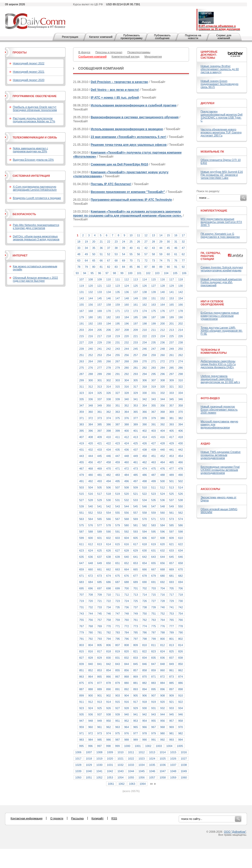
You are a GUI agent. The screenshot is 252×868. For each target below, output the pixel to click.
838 (180, 658)
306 (144, 380)
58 (153, 254)
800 (163, 639)
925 (100, 708)
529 (100, 500)
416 (163, 437)
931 (153, 708)
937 (100, 714)
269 (136, 361)
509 (136, 487)
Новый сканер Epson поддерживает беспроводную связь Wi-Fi (219, 84)
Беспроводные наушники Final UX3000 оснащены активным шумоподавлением (220, 470)
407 (81, 437)
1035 (152, 765)
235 (153, 342)
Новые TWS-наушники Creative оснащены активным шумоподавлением (221, 455)
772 (127, 626)
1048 (173, 771)
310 (180, 380)
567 (117, 519)
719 (81, 601)
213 (171, 330)
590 (109, 532)
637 (100, 557)
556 (127, 513)
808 (127, 645)
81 (101, 267)
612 (90, 544)
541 (100, 506)
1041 (99, 771)
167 (81, 311)
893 (136, 689)
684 (90, 582)
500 (163, 481)
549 (171, 506)
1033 (131, 765)
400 (127, 431)
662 (109, 569)
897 (171, 689)
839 (81, 664)
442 (180, 450)
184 (127, 317)
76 (176, 261)
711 (117, 595)
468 (90, 469)
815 (81, 651)
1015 (173, 752)
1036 (163, 765)
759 (117, 620)
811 (153, 645)
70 (131, 261)
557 (136, 513)
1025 (163, 759)
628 (127, 551)
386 (109, 424)
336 (90, 399)
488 (163, 475)
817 (100, 651)
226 (180, 336)
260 (163, 355)
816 (90, 651)
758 (109, 620)
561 (171, 513)
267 (117, 361)
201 (171, 324)
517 (100, 494)
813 (171, 645)
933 (171, 708)
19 (86, 242)
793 (100, 639)
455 (81, 462)
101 (139, 273)
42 (146, 248)
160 (127, 305)
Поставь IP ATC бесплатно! (111, 184)
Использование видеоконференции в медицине (127, 129)
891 (117, 689)
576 (90, 525)
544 (127, 506)
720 (90, 601)
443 (81, 456)
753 (171, 614)
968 (163, 727)
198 (144, 324)
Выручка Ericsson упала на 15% (33, 160)
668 (163, 569)
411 (117, 437)
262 (180, 355)
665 (136, 569)
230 (109, 342)
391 (153, 424)
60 (168, 254)
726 (144, 601)
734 (109, 607)
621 (171, 544)
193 (100, 324)
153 (171, 298)
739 (153, 607)
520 (127, 494)
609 (171, 538)
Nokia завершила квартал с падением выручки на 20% (30, 150)
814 (180, 645)
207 (117, 330)
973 (100, 733)
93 (77, 273)
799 (153, 639)
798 (144, 639)
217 (100, 336)
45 (168, 248)
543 (117, 506)
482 (109, 475)
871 (153, 677)
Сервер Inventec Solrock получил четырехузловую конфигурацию (222, 269)
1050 (78, 777)
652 (127, 563)
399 (117, 431)
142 (180, 292)
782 (109, 632)
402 (144, 431)
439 (153, 450)
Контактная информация (26, 818)
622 (180, 544)
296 (163, 374)
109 (100, 279)
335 (81, 399)
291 (117, 374)
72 (146, 261)
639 (117, 557)
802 (180, 639)
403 (153, 431)
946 (180, 714)
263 (81, 361)
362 (109, 412)
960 (90, 727)
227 (81, 342)
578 (109, 525)
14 (161, 235)
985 (100, 740)
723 (117, 601)
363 (117, 412)
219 (117, 336)
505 (100, 487)
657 (171, 563)
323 (81, 393)
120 (90, 286)
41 (138, 248)
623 (81, 551)
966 (144, 727)
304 (127, 380)
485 (136, 475)
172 (127, 311)
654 (144, 563)
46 (176, 248)
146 (109, 298)
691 (153, 582)
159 (117, 305)
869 (136, 677)
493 (100, 481)
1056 (142, 777)
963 (117, 727)
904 (127, 696)
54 (123, 254)
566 (109, 519)
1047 (163, 771)
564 (90, 519)
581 (136, 525)
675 (117, 576)
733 (100, 607)
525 (171, 494)
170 (109, 311)
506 (109, 487)
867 (117, 677)
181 (100, 317)
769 (100, 626)
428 (163, 443)
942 (144, 714)
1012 (142, 752)
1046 (152, 771)
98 (114, 273)
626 (109, 551)
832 (127, 658)
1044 (131, 771)
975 (117, 733)
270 (144, 361)
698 (109, 588)
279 (117, 368)
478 (180, 469)
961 (100, 727)
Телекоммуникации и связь (35, 137)
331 (153, 393)
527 (81, 500)
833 (136, 658)
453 (171, 456)
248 (163, 349)
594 (144, 532)
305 (136, 380)
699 (117, 588)
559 (153, 513)
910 (180, 696)
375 (117, 418)
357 (171, 406)
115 (153, 279)
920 (163, 702)
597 (171, 532)
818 (109, 651)
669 (171, 569)
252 (90, 355)
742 (180, 607)
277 (100, 368)
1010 (120, 752)
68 (116, 261)
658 (180, 563)
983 (81, 740)
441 (171, 450)
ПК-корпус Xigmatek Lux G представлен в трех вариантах (220, 235)
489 (171, 475)
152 (163, 298)
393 (171, 424)
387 (117, 424)
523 (153, 494)
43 (153, 248)
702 (144, 588)
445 (100, 456)
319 (153, 387)
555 (117, 513)
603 (117, 538)
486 (144, 475)
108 (90, 279)
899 (81, 696)
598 (180, 532)
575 (81, 525)
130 (180, 286)
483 (117, 475)
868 (127, 677)
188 (163, 317)
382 (180, 418)
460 (127, 462)
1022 (131, 759)
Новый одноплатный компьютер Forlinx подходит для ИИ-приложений (221, 282)
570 (144, 519)
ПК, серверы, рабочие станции (211, 256)
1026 (173, 759)
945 (171, 714)
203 (81, 330)
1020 (110, 759)
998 (108, 746)
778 (180, 626)
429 (171, 443)
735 (117, 607)
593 (136, 532)
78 (79, 267)
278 (109, 368)
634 (180, 551)
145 (100, 298)
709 (100, 595)
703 (153, 588)
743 (81, 614)
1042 (110, 771)
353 (136, 406)
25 (131, 242)
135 (117, 292)
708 (90, 595)
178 (180, 311)
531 (117, 500)
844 (127, 664)
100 (130, 273)
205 (100, 330)
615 (117, 544)
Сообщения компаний (101, 68)
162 (144, 305)
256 (127, 355)
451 (153, 456)
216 (90, 336)
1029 (89, 765)
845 (136, 664)
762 (144, 620)
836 (163, 658)
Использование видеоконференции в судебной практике (134, 105)
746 (109, 614)
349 (100, 406)
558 (144, 513)
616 (127, 544)
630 (144, 551)
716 (163, 595)
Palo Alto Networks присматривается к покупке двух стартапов (36, 226)
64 (86, 261)
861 (171, 670)
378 (144, 418)
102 (148, 273)
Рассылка (77, 818)
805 (100, 645)
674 (109, 576)
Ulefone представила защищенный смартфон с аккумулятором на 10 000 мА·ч (220, 379)
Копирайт (98, 818)
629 (136, 551)
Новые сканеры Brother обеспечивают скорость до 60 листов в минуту (220, 69)
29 (161, 242)
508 (127, 487)
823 (153, 651)
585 (171, 525)
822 (144, 651)
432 (90, 450)
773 (136, 626)
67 (109, 261)
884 (163, 683)
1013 (152, 752)
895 (153, 689)
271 (153, 361)
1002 (148, 746)
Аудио (205, 444)
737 (136, 607)
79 (86, 267)
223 (153, 336)
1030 (99, 765)
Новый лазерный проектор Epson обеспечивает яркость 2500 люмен (219, 410)
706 (180, 588)
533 (136, 500)
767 (81, 626)
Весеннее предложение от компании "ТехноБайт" (128, 192)
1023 (142, 759)
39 (123, 248)
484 (127, 475)
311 (81, 387)
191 (81, 324)
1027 (184, 759)
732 (90, 607)
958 (180, 721)
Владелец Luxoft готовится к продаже (37, 198)
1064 (143, 784)
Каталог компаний (101, 37)
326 (109, 393)
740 (163, 607)
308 (163, 380)
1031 (110, 765)
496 (127, 481)
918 (144, 702)
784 (127, 632)
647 (81, 563)
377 (136, 418)
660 (90, 569)
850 (180, 664)
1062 (121, 784)
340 (127, 399)
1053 (110, 777)
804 (90, 645)
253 (100, 355)
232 (127, 342)
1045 (142, 771)
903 (117, 696)
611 (81, 544)
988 (127, 740)
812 (163, 645)
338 (109, 399)
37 (109, 248)
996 (90, 746)
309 (171, 380)
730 (180, 601)
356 (163, 406)
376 (127, 418)
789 (171, 632)
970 (180, 727)
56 (138, 254)
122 (109, 286)
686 (109, 582)
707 (81, 595)
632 (163, 551)
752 (163, 614)
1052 (99, 777)
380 (163, 418)
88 (153, 267)
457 (100, 462)
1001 (138, 746)
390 (144, 424)
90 (168, 267)
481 (100, 475)
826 (180, 651)
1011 (131, 752)
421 (100, 443)
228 (90, 342)
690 (144, 582)
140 (163, 292)
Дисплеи (208, 103)
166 (180, 305)
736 (127, 607)
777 (171, 626)
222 (144, 336)
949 (100, 721)
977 (136, 733)
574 (180, 519)
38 (116, 248)
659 (81, 569)
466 (180, 462)
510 (144, 487)
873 (171, 677)
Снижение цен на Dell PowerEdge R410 (119, 164)
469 (100, 469)
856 (127, 670)
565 (100, 519)
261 (171, 355)
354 (144, 406)
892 (127, 689)
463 (153, 462)
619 (153, 544)
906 (144, 696)
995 (81, 746)
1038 (184, 765)
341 (136, 399)
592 (127, 532)
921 (171, 702)
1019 (99, 759)
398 (109, 431)
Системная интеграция (31, 176)
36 (101, 248)
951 (117, 721)
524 (163, 494)
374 (109, 418)
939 (117, 714)
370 (180, 412)
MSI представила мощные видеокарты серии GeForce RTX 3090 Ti (221, 222)
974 (109, 733)
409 (100, 437)
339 (117, 399)
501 (171, 481)
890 (109, 689)
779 (81, 632)
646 (180, 557)
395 (81, 431)
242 (109, 349)
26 (138, 242)
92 (183, 267)
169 (100, 311)
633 (171, 551)
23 (116, 242)
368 (163, 412)
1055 (131, 777)
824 (163, 651)
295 (153, 374)
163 (153, 305)
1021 (120, 759)
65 (94, 261)
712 (127, 595)
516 (90, 494)
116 (163, 279)
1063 (132, 784)
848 (163, 664)
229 (100, 342)
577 (100, 525)
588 (90, 532)
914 (109, 702)
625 (100, 551)
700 (127, 588)
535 (153, 500)
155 (81, 305)
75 (168, 261)
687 (117, 582)
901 (100, 696)
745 (100, 614)
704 (163, 588)
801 (171, 639)
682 (180, 576)
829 (100, 658)
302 (109, 380)
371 (81, 418)
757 (100, 620)
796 (127, 639)
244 (127, 349)
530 (109, 500)
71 (138, 261)
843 (117, 664)
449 (136, 456)
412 (127, 437)
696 (90, 588)
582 (144, 525)
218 (109, 336)
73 (153, 261)
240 (90, 349)
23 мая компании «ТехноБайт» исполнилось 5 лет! (129, 137)
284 (163, 368)
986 (109, 740)
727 (153, 601)
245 (136, 349)
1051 (89, 777)
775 (153, 626)
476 (163, 469)
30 (168, 242)
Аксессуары (210, 489)
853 (100, 670)
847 (153, 664)
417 (171, 437)
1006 (78, 752)
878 (109, 683)
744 (90, 614)
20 (94, 242)
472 (127, 469)
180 (90, 317)
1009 (110, 752)
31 (176, 242)
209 (136, 330)
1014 (163, 752)
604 (127, 538)
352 (127, 406)
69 (123, 261)
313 (100, 387)
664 (127, 569)
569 (136, 519)
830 (109, 658)
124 (127, 286)
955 (153, 721)
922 (180, 702)
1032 (120, 765)
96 (100, 273)
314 (109, 387)
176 (163, 311)
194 (109, 324)
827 (81, 658)
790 (180, 632)
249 (171, 349)
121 (100, 286)
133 (100, 292)
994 (180, 740)
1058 (163, 777)
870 (144, 677)
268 (127, 361)
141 (171, 292)
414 (144, 437)
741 (171, 607)
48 (79, 254)
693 (171, 582)
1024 (152, 759)
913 (100, 702)
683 (81, 582)
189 (171, 317)
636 (90, 557)
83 (116, 267)
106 (184, 273)
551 (81, 513)
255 (117, 355)
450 (144, 456)
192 (90, 324)
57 (146, 254)
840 (90, 664)
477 (171, 469)
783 (117, 632)
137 (136, 292)
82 (109, 267)
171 (117, 311)
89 (161, 267)
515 (81, 494)
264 (90, 361)
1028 (78, 765)
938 (109, 714)
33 (79, 248)
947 (81, 721)
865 (100, 677)
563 (81, 519)
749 (136, 614)
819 (117, 651)
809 (136, 645)
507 (117, 487)
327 (117, 393)
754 (180, 614)
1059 (173, 777)
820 (127, 651)
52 (109, 254)
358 (180, 406)
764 (163, 620)
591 (117, 532)
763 (153, 620)
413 (136, 437)
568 (127, 519)
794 (109, 639)
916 (127, 702)
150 (144, 298)
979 (153, 733)
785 (136, 632)
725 (136, 601)
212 (163, 330)
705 (171, 588)
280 (127, 368)
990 (144, 740)
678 (144, 576)
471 (117, 469)
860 (163, 670)
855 (117, 670)
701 (136, 588)
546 (144, 506)
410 (109, 437)
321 (171, 387)
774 (144, 626)
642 (144, 557)
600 (90, 538)
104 (166, 273)
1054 (120, 777)
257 (136, 355)
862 (180, 670)
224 (163, 336)
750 (144, 614)
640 (127, 557)
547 (153, 506)
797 (136, 639)
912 (90, 702)
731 (81, 607)
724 (127, 601)
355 (153, 406)
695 (81, 588)
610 (180, 538)
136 (127, 292)
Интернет (20, 255)
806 (109, 645)
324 (90, 393)
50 (94, 254)
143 (81, 298)
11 (139, 235)
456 (90, 462)
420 (90, 443)
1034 (142, 765)
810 (144, 645)
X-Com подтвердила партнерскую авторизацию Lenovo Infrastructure (35, 188)
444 (90, 456)
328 (127, 393)
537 (171, 500)
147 (117, 298)
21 (101, 242)
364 (127, 412)
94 (85, 273)
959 (81, 727)
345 (171, 399)
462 (144, 462)
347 (81, 406)
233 (136, 342)
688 (127, 582)
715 (153, 595)
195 (117, 324)
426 (144, 443)
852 (90, 670)
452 (163, 456)
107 (81, 279)
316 (127, 387)
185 (136, 317)
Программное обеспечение (35, 96)
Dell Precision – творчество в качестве (119, 82)
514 (180, 487)
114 (144, 279)
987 (117, 740)
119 (81, 286)
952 (127, 721)
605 (136, 538)
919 (153, 702)
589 (100, 532)
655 (153, 563)
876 (90, 683)
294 (144, 374)
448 (127, 456)
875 (81, 683)
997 (99, 746)
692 (163, 582)
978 (144, 733)
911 (81, 702)
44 (161, 248)
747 (117, 614)
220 (127, 336)
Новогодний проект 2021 (29, 72)
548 (163, 506)
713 (136, 595)
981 (171, 733)
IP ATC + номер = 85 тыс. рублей (115, 98)
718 (180, 595)
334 (180, 393)
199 (153, 324)
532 (127, 500)
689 (136, 582)
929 (136, 708)
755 (81, 620)
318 (144, 387)
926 (109, 708)
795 (117, 639)
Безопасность (24, 214)
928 (127, 708)
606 (144, 538)
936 (90, 714)
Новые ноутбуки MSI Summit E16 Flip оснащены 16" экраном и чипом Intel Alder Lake (222, 175)
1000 (127, 746)
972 (90, 733)
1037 (173, 765)
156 (90, 305)
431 (81, 450)
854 (109, 670)
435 (117, 450)
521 (136, 494)
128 (163, 286)
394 (180, 424)
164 (163, 305)
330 (144, 393)
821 (136, 651)
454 (180, 456)
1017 (78, 759)
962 (109, 727)
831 (117, 658)
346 (180, 399)
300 (90, 380)
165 (171, 305)
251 (81, 355)
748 (127, 614)
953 (136, 721)
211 (153, 330)
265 (100, 361)
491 (81, 481)
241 (100, 349)
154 (180, 298)
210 (144, 330)
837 (171, 658)
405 (171, 431)
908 (163, 696)
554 (109, 513)
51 (101, 254)
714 (144, 595)
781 (100, 632)
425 (136, 443)
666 (144, 569)
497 (136, 481)
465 (171, 462)
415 (153, 437)
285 (171, 368)
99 (122, 273)
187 (153, 317)
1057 (152, 777)
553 (100, 513)
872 (163, 677)
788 (163, 632)
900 (90, 696)
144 (90, 298)
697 (100, 588)
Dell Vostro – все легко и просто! (115, 90)
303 (117, 380)
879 (117, 683)
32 (183, 242)
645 (171, 557)
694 (180, 582)
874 (180, 677)
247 (153, 349)
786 (144, 632)
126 (144, 286)
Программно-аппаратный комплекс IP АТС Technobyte (131, 200)
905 (136, 696)
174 (144, 311)
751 (153, 614)
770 (109, 626)
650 (109, 563)
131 (81, 292)
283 (153, 368)
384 (90, 424)
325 (100, 393)
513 (171, 487)
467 (81, 469)
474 (144, 469)
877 (100, 683)
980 (163, 733)
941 (136, 714)
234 (144, 342)
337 (100, 399)
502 (180, 481)
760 (127, 620)
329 (136, 393)
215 (81, 336)
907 (153, 696)
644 (163, 557)
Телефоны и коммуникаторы (214, 351)
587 (81, 532)
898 (180, 689)
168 (90, 311)
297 (171, 374)
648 (90, 563)
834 (144, 658)
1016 (184, 752)
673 (100, 576)
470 (109, 469)
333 (171, 393)
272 (163, 361)
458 (109, 462)
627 (117, 551)
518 (109, 494)
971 (81, 733)
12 (146, 235)
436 (127, 450)
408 (90, 437)
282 (144, 368)
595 (153, 532)
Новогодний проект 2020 (29, 80)
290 (109, 374)
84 (123, 267)
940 (127, 714)
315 (117, 387)
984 (90, 740)
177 (171, 311)
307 (153, 380)
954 (144, 721)
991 (153, 740)
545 (136, 506)
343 (153, 399)
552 (90, 513)
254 (109, 355)
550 (180, 506)
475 (153, 469)
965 (136, 727)
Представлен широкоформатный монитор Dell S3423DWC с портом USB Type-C (222, 116)
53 (116, 254)
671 (81, 576)
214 (180, 330)
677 (136, 576)
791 (81, 639)
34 (86, 248)
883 (153, 683)
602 (109, 538)
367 (153, 412)
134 (109, 292)
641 (136, 557)
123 (117, 286)
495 (117, 481)
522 (144, 494)
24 (123, 242)
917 (136, 702)
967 (153, 727)
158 (109, 305)
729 (171, 601)
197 (136, 324)
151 (153, 298)
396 (90, 431)
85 (131, 267)
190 (180, 317)
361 (100, 412)
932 (163, 708)
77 (183, 261)
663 (117, 569)
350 (109, 406)
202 (180, 324)
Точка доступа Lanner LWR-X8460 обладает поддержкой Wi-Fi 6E (222, 331)
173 (136, 311)
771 (117, 626)
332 (163, 393)
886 (180, 683)
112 (127, 279)
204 (90, 330)
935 (81, 714)
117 (171, 279)
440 (163, 450)
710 (109, 595)
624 (90, 551)
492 (90, 481)
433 (100, 450)
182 (109, 317)
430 (180, 443)
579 (117, 525)
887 (81, 689)
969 (171, 727)
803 (81, 645)
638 (109, 557)
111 (117, 279)
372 (90, 418)
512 (163, 487)
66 (101, 261)
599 (81, 538)
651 (117, 563)
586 (180, 525)
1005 (180, 746)
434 (109, 450)
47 (183, 248)
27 (146, 242)
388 (127, 424)
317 (136, 387)
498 (144, 481)
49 (86, 254)
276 (90, 368)
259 (153, 355)
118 (180, 279)
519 (117, 494)
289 (100, 374)
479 (81, 475)
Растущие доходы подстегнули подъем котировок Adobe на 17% (34, 120)
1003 (159, 746)
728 (163, 601)
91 (176, 267)
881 (136, 683)
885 (171, 683)
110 (109, 279)
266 (109, 361)
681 (171, 576)
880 (127, 683)
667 (153, 569)
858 (144, 670)
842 (109, 664)
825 (171, 651)
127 (153, 286)
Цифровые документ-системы (209, 55)
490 (180, 475)
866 (109, 677)
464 (163, 462)
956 (163, 721)
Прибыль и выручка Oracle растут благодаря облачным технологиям (35, 108)
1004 (169, 746)
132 (90, 292)
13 (153, 235)
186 (144, 317)
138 (144, 292)
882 (144, 683)
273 (171, 361)
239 (81, 349)
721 (100, 601)
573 (171, 519)
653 (136, 563)
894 (144, 689)
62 (183, 254)
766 (180, 620)
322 (180, 387)
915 (117, 702)
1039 (78, 771)
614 (109, 544)
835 (153, 658)
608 (163, 538)
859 (153, 670)
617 (136, 544)
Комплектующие (214, 211)
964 (127, 727)
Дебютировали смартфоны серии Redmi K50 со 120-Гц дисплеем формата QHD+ (218, 364)
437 (136, 450)
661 (100, 569)
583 (153, 525)
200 (163, 324)
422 (109, 443)
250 (180, 349)
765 (171, 620)
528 (90, 500)
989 (136, 740)
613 (100, 544)
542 (109, 506)
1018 (89, 759)
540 (90, 506)
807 (117, 645)
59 (161, 254)
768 (90, 626)
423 (117, 443)
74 (161, 261)
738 (144, 607)
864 (90, 677)
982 (180, 733)
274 (180, 361)
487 (153, 475)
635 (81, 557)
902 (109, 696)
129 (171, 286)
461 (136, 462)
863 (81, 677)
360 (90, 412)
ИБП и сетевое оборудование (212, 303)
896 (163, 689)
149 (136, 298)
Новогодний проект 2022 (29, 63)
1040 (89, 771)
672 (90, 576)
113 (136, 279)
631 (153, 551)
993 (171, 740)
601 (100, 538)
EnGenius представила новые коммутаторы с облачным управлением (220, 316)
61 (176, 254)
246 (144, 349)
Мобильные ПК (212, 152)
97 (107, 273)
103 (157, 273)
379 (153, 418)
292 (127, 374)
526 (180, 494)
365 (136, 412)
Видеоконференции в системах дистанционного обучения (135, 117)
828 (90, 658)
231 (117, 342)
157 (100, 305)
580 (127, 525)
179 (81, 317)
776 (163, 626)
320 (163, 387)
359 (81, 412)
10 (131, 235)
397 (100, 431)
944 (163, 714)
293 (136, 374)
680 (163, 576)
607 (153, 538)
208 (127, 330)
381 (171, 418)
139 (153, 292)
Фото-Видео (210, 398)
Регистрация (70, 37)
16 (176, 235)
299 (81, 380)
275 (81, 368)
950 (109, 721)
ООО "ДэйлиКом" (235, 832)
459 (117, 462)
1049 (184, 771)
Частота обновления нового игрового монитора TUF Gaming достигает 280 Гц (221, 132)
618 (144, 544)
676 (127, 576)
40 (131, 248)
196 (127, 324)
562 (180, 513)
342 (144, 399)
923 (81, 708)
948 (90, 721)
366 (144, 412)
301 (100, 380)
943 (153, 714)
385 (100, 424)
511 (153, 487)
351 (117, 406)
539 (81, 506)
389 (136, 424)
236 (163, 342)
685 (100, 582)
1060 (184, 777)
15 (168, 235)
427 (153, 443)
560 (163, 513)
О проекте (57, 818)
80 (94, 267)
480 (90, 475)
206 (109, 330)
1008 (99, 752)
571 (153, 519)
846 (144, 664)
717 (171, 595)
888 (90, 689)
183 (117, 317)
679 (153, 576)
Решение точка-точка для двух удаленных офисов (129, 145)
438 (144, 450)
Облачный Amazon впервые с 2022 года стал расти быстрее (35, 279)
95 (92, 273)
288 (90, 374)
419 (81, 443)
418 (180, 437)
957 (171, 721)
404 (163, 431)
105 (175, 273)
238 (180, 342)
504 (90, 487)
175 (153, 311)
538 (180, 500)
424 (127, 443)
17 (183, 235)
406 (180, 431)
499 (153, 481)
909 (171, 696)
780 (90, 632)
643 (153, 557)
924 (90, 708)
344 (163, 399)
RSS (114, 818)
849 (171, 664)
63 (79, 261)
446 (109, 456)
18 (79, 242)
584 (163, 525)
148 (127, 298)
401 (136, 431)
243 (117, 349)
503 (81, 487)
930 (144, 708)
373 (100, 418)
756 (90, 620)
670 (180, 569)
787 (153, 632)
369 (171, 412)
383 (81, 424)
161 (136, 305)
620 (163, 544)
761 (136, 620)
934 (180, 708)
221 (136, 336)
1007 (89, 752)
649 (100, 563)
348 (90, 406)
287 (81, 374)
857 (136, 670)
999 (117, 746)
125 (136, 286)
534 (144, 500)
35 (94, 248)
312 (90, 387)
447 (117, 456)
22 (109, 242)
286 (180, 368)
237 (171, 342)
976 (127, 733)
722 (109, 601)
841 (100, 664)
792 (90, 639)
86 (138, 267)
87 (146, 267)
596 (163, 532)
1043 (120, 771)
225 (171, 336)
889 (100, 689)
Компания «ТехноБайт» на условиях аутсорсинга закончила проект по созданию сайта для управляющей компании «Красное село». (128, 214)
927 (117, 708)
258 (144, 355)
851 (81, 670)
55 (131, 254)
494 (109, 481)
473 (136, 469)
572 (163, 519)
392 (163, 424)
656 (163, 563)
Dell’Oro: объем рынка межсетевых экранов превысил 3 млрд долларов (36, 238)
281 (136, 368)
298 (180, 374)
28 (153, 242)
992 (163, 740)
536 (163, 500)
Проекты (20, 52)
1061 (111, 784)
